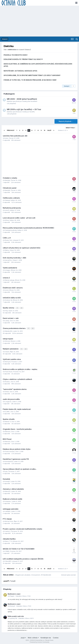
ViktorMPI (8, 560)
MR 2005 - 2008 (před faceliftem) (22, 99)
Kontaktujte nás (46, 637)
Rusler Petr (8, 240)
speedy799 (14, 617)
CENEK (7, 550)
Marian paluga (10, 280)
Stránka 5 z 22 (63, 130)
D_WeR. (7, 410)
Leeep (7, 320)
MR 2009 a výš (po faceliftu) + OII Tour (24, 109)
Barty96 (8, 180)
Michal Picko (9, 520)
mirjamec (8, 500)
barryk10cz (9, 260)
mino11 (7, 210)
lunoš (7, 290)
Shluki (7, 390)
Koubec (7, 380)
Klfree (7, 220)
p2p (6, 470)
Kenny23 (8, 361)
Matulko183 (9, 330)
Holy (6, 310)
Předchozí (11, 130)
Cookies (56, 637)
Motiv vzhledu (33, 637)
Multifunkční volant (14, 593)
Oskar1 (7, 351)
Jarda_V (8, 530)
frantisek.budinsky (11, 230)
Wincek (7, 340)
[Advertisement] (39, 21)
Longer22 (8, 400)
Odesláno (23, 595)
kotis (7, 138)
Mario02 (8, 430)
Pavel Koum (9, 370)
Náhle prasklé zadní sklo (16, 615)
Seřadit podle (70, 128)
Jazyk (23, 637)
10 (44, 130)
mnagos (8, 270)
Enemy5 (12, 605)
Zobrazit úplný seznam (68, 574)
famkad (7, 200)
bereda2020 (9, 460)
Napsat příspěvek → (66, 121)
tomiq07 (8, 480)
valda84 (8, 510)
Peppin (12, 595)
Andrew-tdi (9, 300)
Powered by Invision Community (39, 641)
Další (49, 130)
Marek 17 (8, 420)
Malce (7, 250)
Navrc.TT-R (9, 540)
